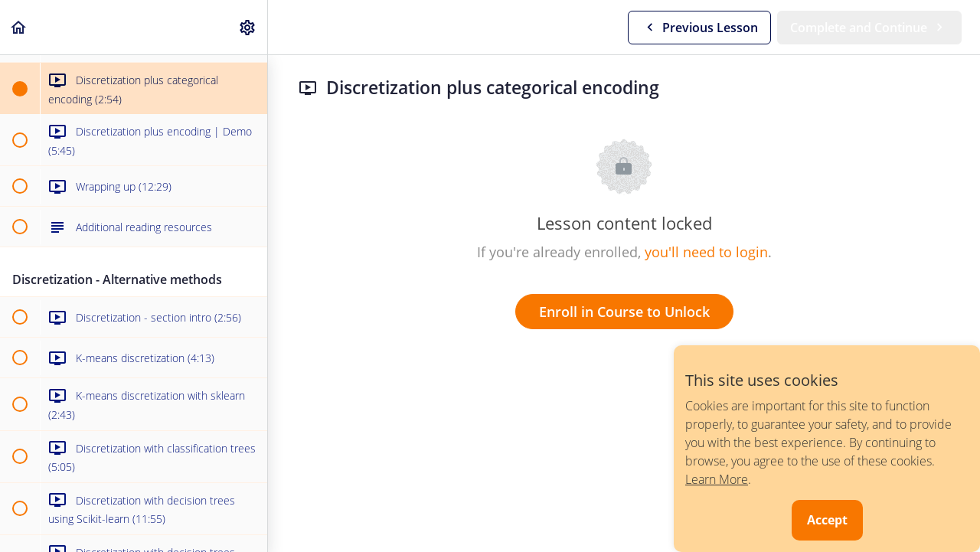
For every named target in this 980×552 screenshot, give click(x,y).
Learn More (717, 479)
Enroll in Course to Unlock (624, 312)
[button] (19, 27)
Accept (827, 520)
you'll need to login (706, 252)
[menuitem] (248, 27)
